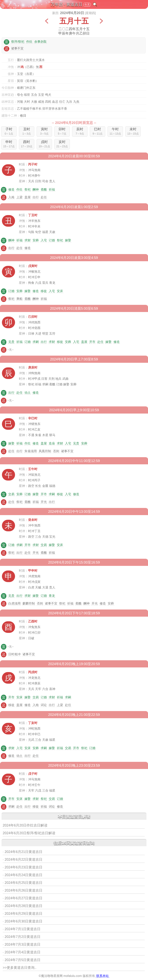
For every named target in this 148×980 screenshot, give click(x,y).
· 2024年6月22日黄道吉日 (23, 860)
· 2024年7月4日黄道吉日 (22, 952)
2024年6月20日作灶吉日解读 (25, 825)
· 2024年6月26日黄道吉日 (23, 890)
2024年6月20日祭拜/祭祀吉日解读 (29, 833)
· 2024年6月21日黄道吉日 (23, 852)
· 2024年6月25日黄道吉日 (23, 883)
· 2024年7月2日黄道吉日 (22, 937)
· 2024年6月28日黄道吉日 (23, 906)
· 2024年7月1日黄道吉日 (22, 929)
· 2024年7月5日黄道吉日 (22, 960)
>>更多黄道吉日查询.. (20, 968)
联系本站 (103, 976)
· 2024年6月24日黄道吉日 (23, 875)
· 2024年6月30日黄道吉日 (23, 921)
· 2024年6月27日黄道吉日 (23, 898)
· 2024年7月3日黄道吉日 (22, 944)
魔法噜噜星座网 (52, 976)
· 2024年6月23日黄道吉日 (23, 867)
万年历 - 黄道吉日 (67, 4)
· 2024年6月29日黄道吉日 (23, 914)
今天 (87, 5)
